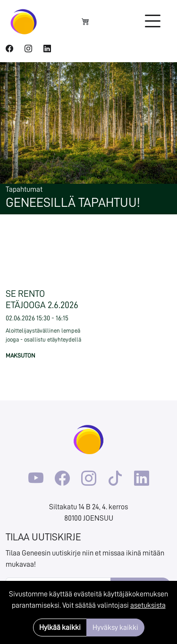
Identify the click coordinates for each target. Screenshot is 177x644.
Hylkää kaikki (60, 628)
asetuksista (148, 605)
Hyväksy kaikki (115, 628)
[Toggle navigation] (152, 22)
